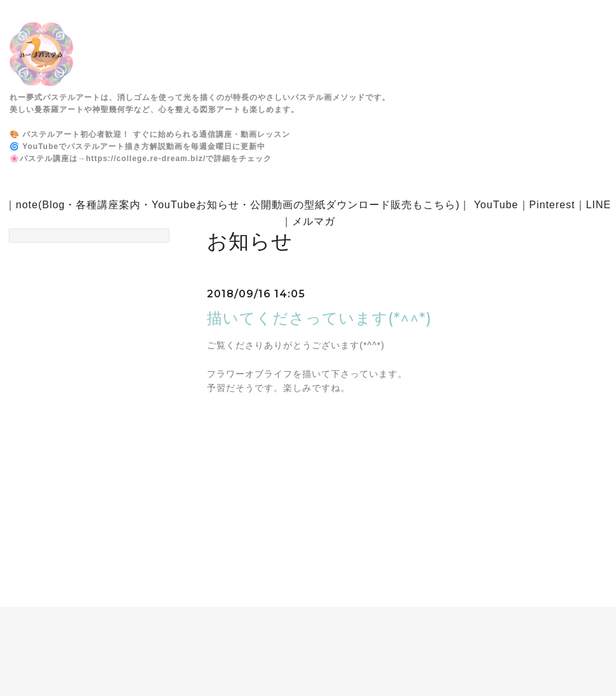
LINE (599, 205)
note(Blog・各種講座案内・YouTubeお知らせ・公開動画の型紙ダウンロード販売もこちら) (238, 205)
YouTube (496, 205)
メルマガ (314, 221)
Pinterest (552, 205)
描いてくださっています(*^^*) (319, 318)
